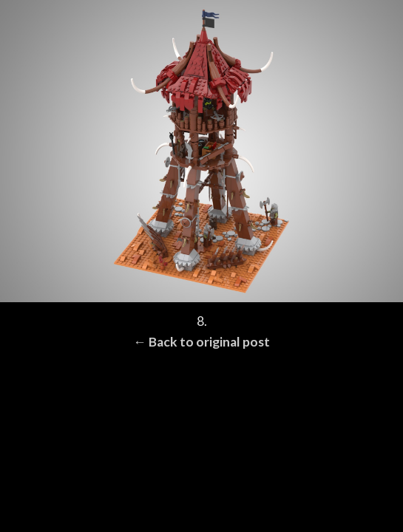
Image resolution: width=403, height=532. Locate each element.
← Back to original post (201, 342)
